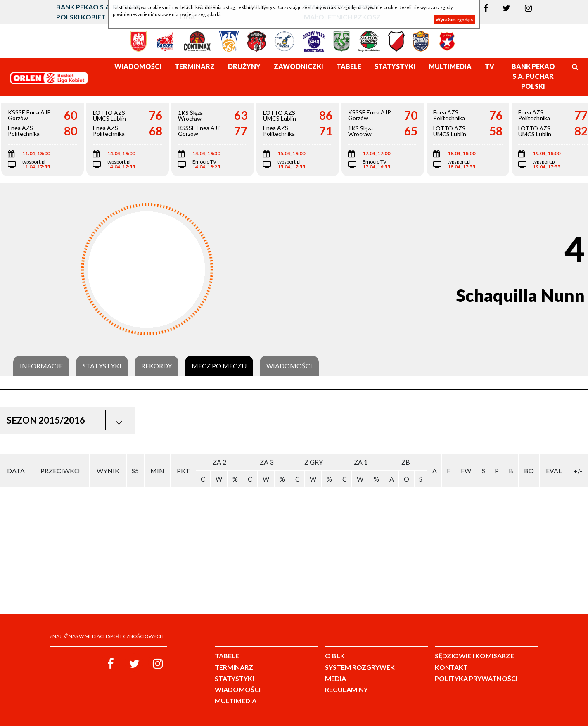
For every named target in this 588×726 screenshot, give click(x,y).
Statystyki (102, 366)
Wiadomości (289, 366)
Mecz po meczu (219, 366)
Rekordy (156, 366)
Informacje (41, 366)
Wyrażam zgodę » (454, 20)
